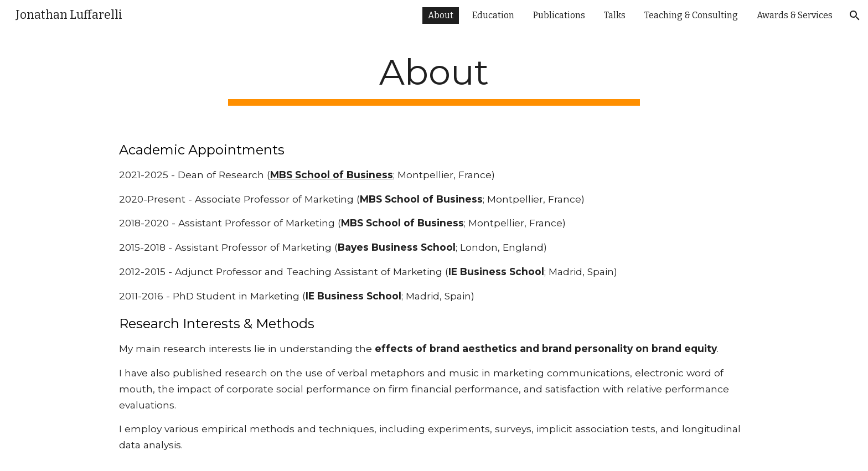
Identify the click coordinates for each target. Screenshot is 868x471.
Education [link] (493, 15)
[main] (434, 78)
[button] (855, 15)
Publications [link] (559, 15)
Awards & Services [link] (795, 15)
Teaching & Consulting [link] (691, 15)
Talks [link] (615, 15)
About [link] (441, 15)
